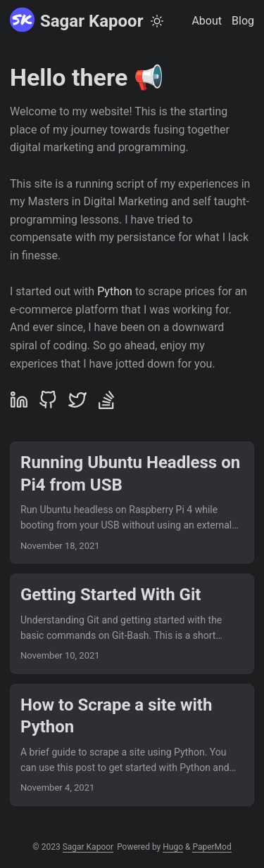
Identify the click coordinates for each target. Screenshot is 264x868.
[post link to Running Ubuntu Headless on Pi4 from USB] (132, 503)
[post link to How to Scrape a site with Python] (132, 745)
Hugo (173, 847)
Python (115, 291)
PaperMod (212, 847)
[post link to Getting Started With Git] (132, 624)
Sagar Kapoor (76, 20)
